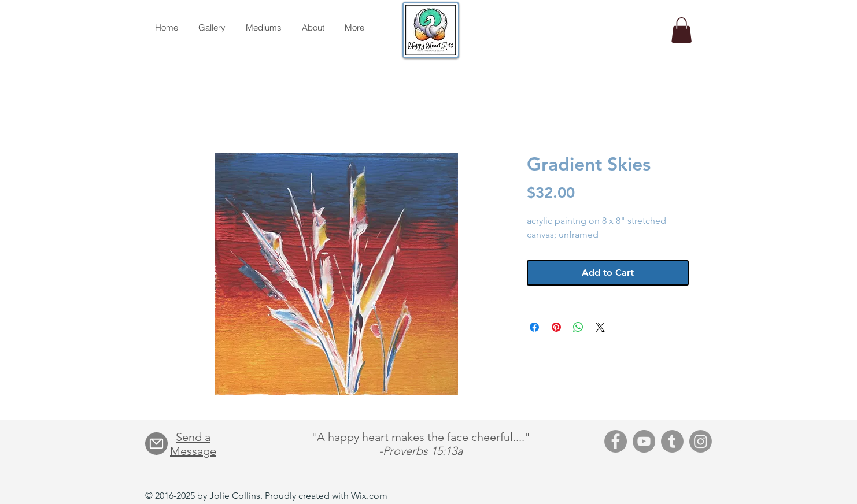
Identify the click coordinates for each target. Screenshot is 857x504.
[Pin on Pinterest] (556, 327)
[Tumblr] (672, 441)
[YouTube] (644, 441)
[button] (681, 30)
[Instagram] (701, 441)
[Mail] (156, 444)
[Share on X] (600, 327)
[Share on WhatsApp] (578, 327)
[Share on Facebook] (534, 327)
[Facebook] (616, 441)
